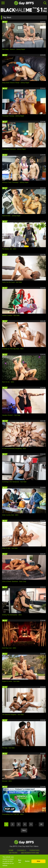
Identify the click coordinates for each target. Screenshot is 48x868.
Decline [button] (27, 861)
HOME (11, 850)
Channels (21, 850)
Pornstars (34, 850)
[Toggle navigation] (3, 3)
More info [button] (20, 861)
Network (13, 853)
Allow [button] (38, 861)
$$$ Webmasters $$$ (30, 853)
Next (24, 830)
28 (41, 824)
